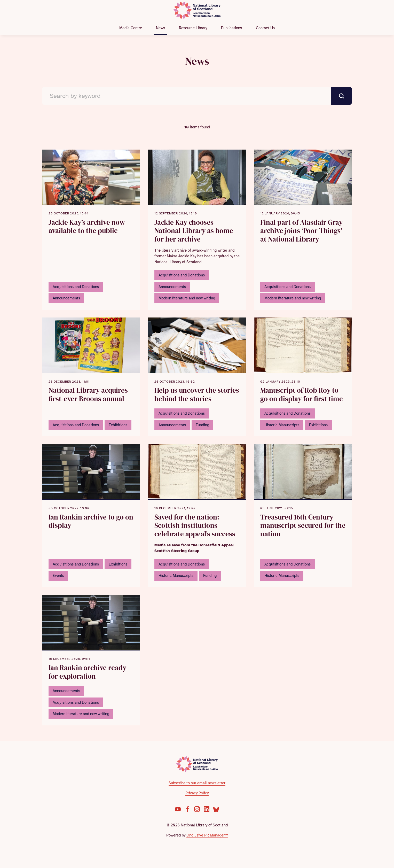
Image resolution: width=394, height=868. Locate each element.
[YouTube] (178, 809)
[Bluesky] (216, 809)
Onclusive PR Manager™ (207, 835)
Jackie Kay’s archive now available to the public (87, 227)
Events (58, 576)
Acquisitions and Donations (76, 287)
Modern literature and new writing (187, 298)
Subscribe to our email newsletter (197, 783)
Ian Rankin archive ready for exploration (87, 672)
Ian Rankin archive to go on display (91, 521)
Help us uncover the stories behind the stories (197, 394)
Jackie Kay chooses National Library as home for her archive (194, 231)
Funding (202, 425)
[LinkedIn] (207, 809)
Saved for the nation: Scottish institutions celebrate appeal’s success (195, 525)
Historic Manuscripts (282, 425)
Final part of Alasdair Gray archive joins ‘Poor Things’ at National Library (301, 231)
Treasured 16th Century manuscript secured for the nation (303, 525)
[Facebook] (187, 809)
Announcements (66, 298)
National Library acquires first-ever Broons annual (88, 394)
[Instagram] (197, 809)
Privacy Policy (197, 793)
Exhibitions (118, 425)
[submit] (342, 96)
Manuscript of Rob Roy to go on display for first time (302, 394)
